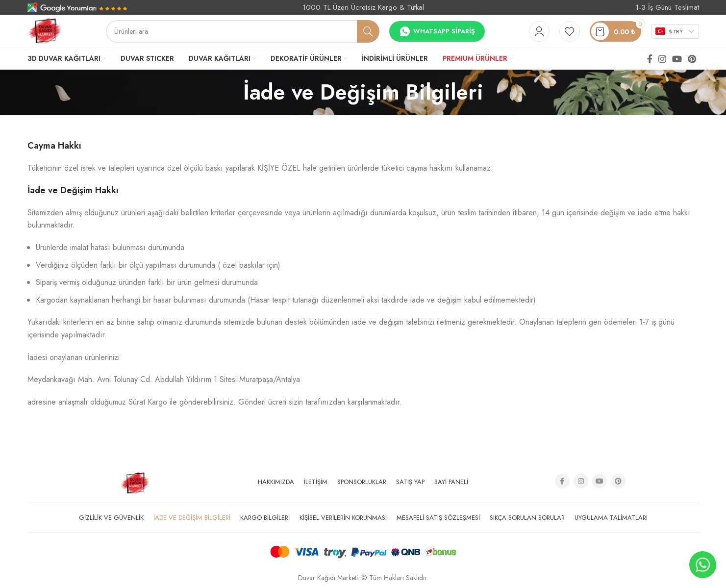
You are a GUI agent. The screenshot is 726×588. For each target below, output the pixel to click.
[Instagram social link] (662, 59)
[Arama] (243, 31)
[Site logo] (45, 30)
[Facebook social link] (650, 59)
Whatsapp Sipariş (437, 31)
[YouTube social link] (677, 59)
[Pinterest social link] (692, 59)
